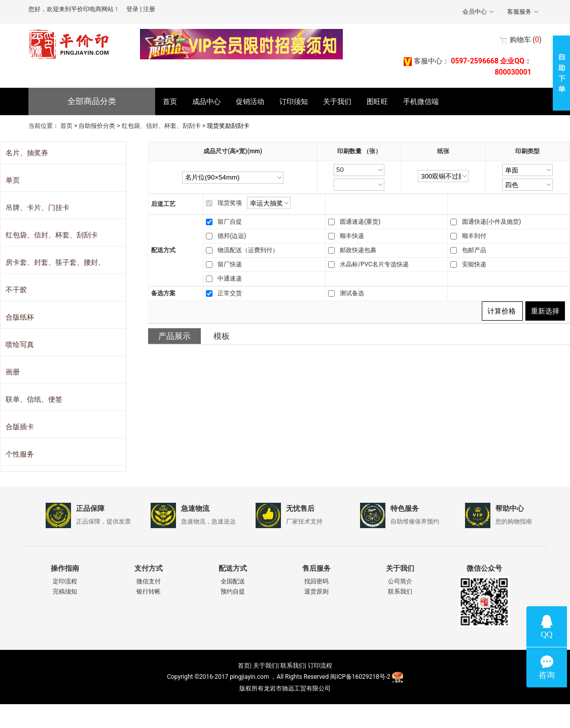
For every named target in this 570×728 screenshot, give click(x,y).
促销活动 (250, 101)
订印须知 (294, 101)
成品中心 (206, 101)
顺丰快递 (352, 236)
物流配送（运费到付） (248, 250)
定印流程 (65, 581)
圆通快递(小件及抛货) (491, 222)
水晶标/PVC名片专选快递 (374, 264)
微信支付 (149, 581)
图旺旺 (377, 101)
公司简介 (400, 581)
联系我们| (293, 666)
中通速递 (230, 279)
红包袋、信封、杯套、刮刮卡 (161, 126)
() (526, 40)
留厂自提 (230, 222)
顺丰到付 (474, 236)
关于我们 (337, 101)
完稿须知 (65, 592)
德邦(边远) (232, 236)
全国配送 (233, 581)
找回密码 (316, 581)
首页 (170, 101)
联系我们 (400, 592)
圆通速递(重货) (360, 222)
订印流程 (320, 666)
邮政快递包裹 (358, 250)
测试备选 (352, 293)
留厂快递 (230, 264)
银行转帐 (149, 592)
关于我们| (266, 666)
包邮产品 (474, 250)
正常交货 (230, 293)
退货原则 (316, 592)
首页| (245, 666)
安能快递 (474, 264)
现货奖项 (230, 203)
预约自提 (233, 592)
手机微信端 (421, 101)
